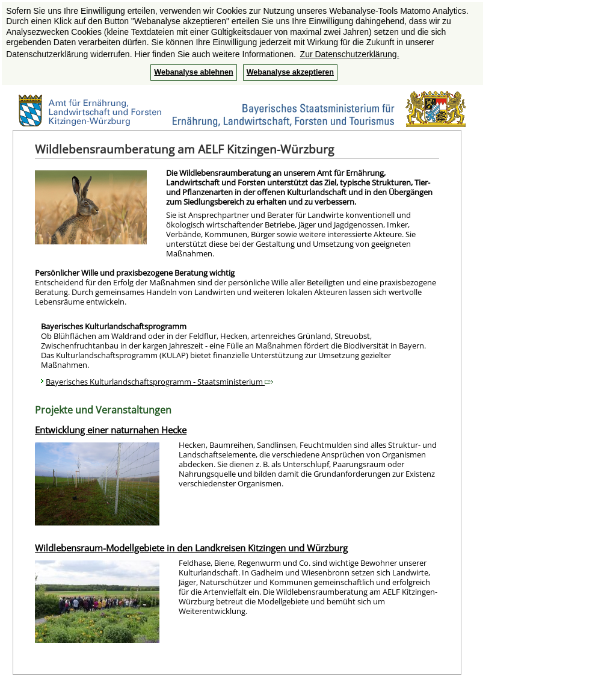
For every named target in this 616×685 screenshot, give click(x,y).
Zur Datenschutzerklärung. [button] (350, 54)
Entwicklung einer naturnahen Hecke (111, 430)
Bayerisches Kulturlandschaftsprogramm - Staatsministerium (159, 382)
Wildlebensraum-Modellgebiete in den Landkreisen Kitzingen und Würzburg (191, 548)
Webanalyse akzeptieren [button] (290, 72)
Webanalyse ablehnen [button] (193, 72)
